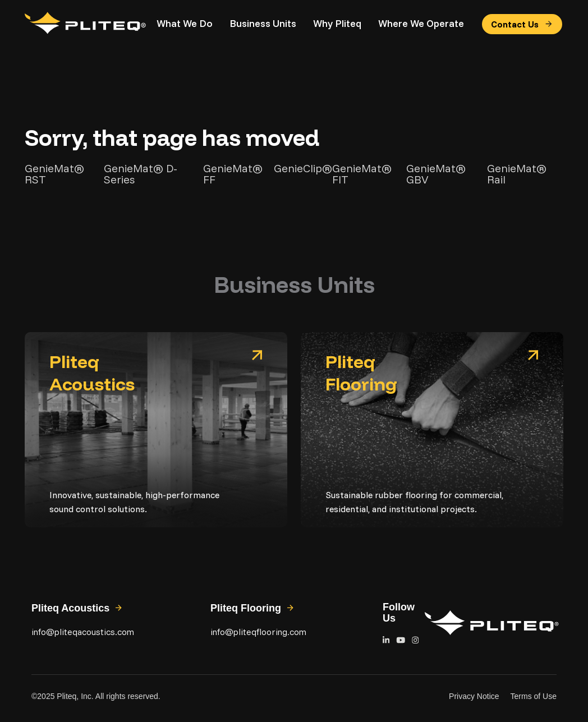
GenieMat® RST (54, 174)
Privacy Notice (474, 696)
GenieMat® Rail (517, 174)
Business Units (263, 23)
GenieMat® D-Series (141, 174)
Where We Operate (421, 23)
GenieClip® (303, 169)
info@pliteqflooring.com (258, 632)
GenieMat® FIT (362, 174)
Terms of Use (534, 696)
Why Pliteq (337, 23)
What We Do (185, 23)
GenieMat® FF (233, 174)
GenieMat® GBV (436, 174)
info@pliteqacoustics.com (83, 632)
